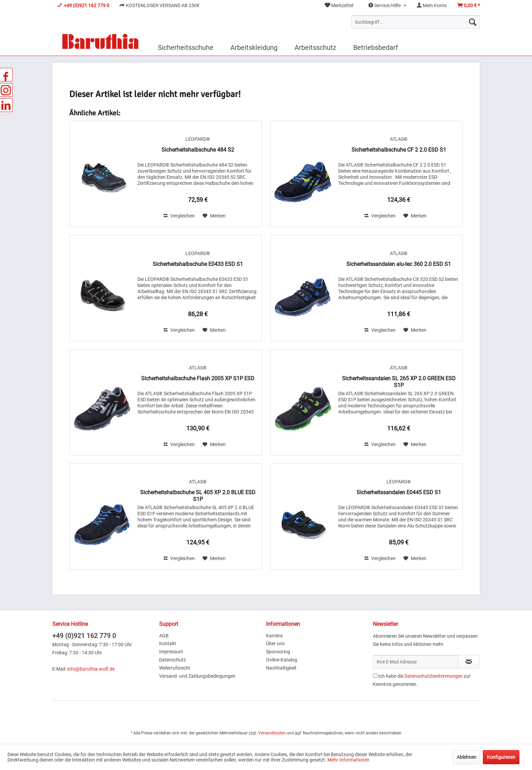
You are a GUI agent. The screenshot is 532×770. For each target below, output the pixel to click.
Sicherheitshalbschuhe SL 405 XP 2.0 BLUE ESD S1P (198, 496)
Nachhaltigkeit (281, 668)
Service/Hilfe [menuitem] (385, 5)
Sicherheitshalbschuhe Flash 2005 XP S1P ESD (198, 378)
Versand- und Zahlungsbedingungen (197, 676)
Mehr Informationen (348, 760)
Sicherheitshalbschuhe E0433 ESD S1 (198, 264)
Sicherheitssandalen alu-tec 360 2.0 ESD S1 (399, 264)
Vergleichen (179, 216)
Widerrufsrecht (175, 668)
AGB (164, 636)
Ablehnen (467, 757)
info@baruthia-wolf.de (91, 669)
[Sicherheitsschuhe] (186, 47)
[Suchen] (473, 22)
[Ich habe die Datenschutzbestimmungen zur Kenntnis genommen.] (375, 676)
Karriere (274, 636)
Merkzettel (339, 5)
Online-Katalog (282, 660)
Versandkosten (272, 733)
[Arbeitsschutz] (315, 47)
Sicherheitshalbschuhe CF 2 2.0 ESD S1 (399, 150)
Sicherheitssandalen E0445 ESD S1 (399, 492)
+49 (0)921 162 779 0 (84, 636)
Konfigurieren (501, 757)
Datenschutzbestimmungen (434, 676)
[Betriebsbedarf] (376, 47)
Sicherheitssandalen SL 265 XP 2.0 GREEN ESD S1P (399, 382)
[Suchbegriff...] (416, 22)
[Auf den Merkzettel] (214, 216)
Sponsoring (278, 652)
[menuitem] (339, 6)
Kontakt (168, 643)
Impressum (171, 652)
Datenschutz (173, 660)
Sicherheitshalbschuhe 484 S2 (198, 150)
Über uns (275, 643)
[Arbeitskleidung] (254, 47)
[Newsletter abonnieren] (469, 662)
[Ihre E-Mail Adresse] (416, 662)
